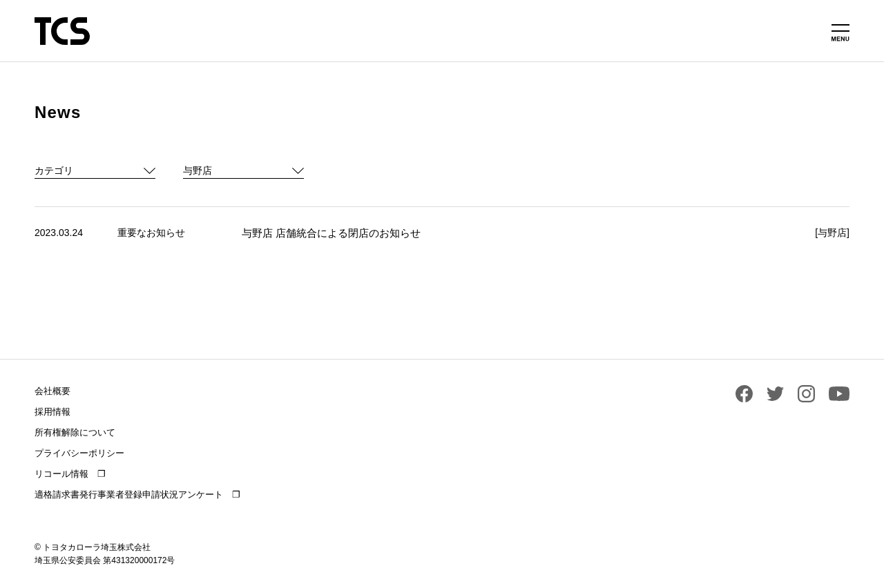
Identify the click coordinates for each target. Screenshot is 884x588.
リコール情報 (61, 474)
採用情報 (52, 412)
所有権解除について (75, 432)
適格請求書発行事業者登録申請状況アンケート (129, 494)
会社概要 (52, 391)
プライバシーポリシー (79, 453)
